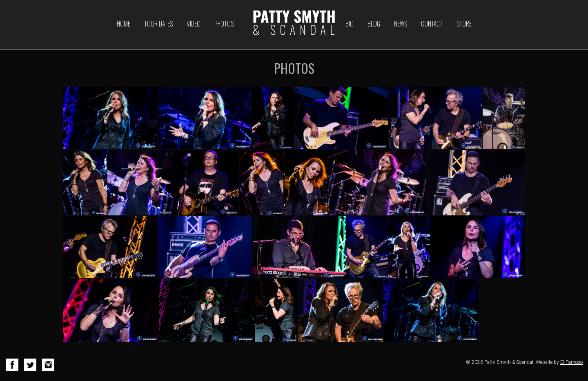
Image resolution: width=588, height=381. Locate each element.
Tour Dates (158, 24)
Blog (374, 24)
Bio (350, 24)
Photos (224, 24)
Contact (432, 24)
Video (194, 24)
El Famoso (571, 362)
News (401, 24)
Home (124, 24)
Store (464, 24)
